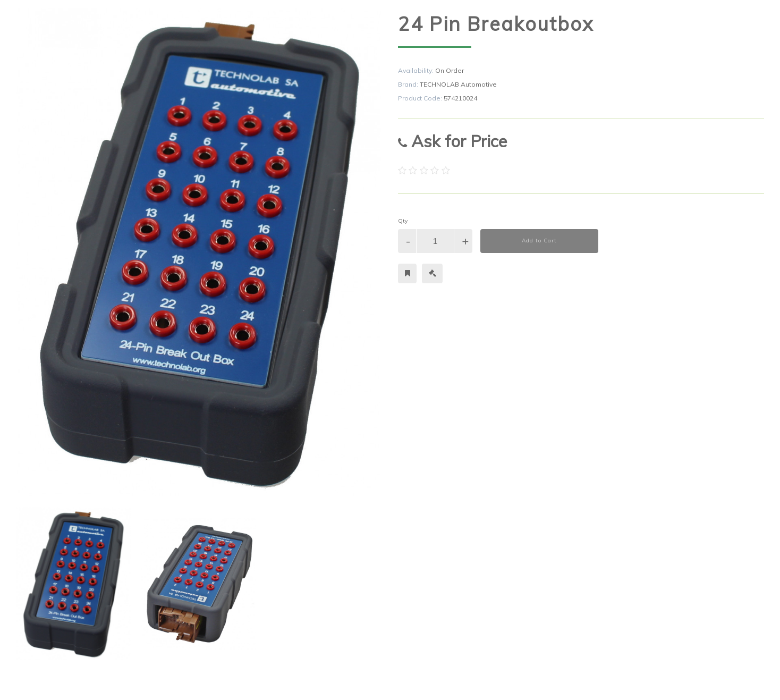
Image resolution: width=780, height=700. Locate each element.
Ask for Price (452, 141)
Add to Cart (539, 241)
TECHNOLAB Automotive (458, 84)
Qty (403, 221)
